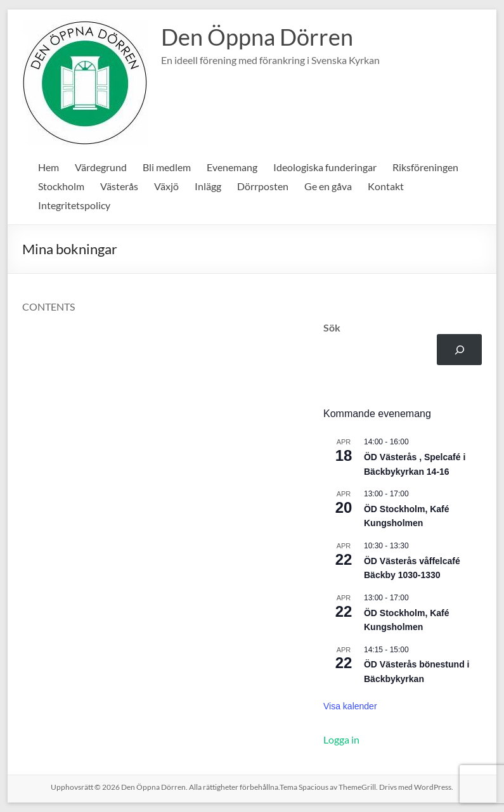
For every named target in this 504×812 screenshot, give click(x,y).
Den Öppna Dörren (257, 37)
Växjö (166, 186)
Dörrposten (263, 186)
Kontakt (386, 186)
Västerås (119, 186)
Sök (332, 327)
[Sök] (459, 350)
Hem (48, 167)
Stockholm (61, 186)
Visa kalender (350, 706)
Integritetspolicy (74, 205)
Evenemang (232, 167)
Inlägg (208, 186)
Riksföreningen (425, 167)
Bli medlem (167, 167)
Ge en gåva (328, 186)
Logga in (341, 739)
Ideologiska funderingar (325, 167)
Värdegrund (101, 167)
